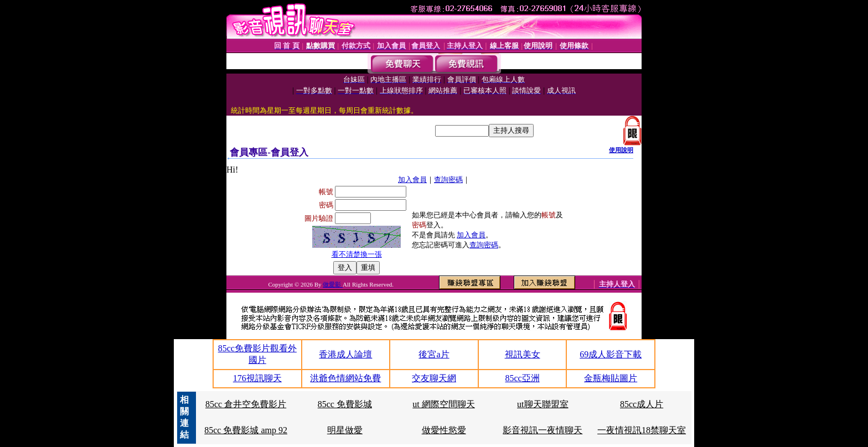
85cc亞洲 (522, 378)
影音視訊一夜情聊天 (542, 430)
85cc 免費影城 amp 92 (246, 430)
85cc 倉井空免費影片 (246, 404)
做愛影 (333, 284)
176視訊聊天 (257, 378)
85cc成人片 (642, 404)
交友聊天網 (434, 378)
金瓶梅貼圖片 (611, 378)
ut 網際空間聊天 (443, 404)
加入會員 (412, 180)
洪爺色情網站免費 (345, 378)
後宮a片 (434, 354)
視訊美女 (523, 354)
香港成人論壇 (345, 354)
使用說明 (621, 150)
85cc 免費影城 (345, 404)
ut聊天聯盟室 (542, 404)
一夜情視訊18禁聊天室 (642, 430)
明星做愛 (345, 430)
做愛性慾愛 (444, 430)
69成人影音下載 (611, 354)
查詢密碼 (448, 180)
